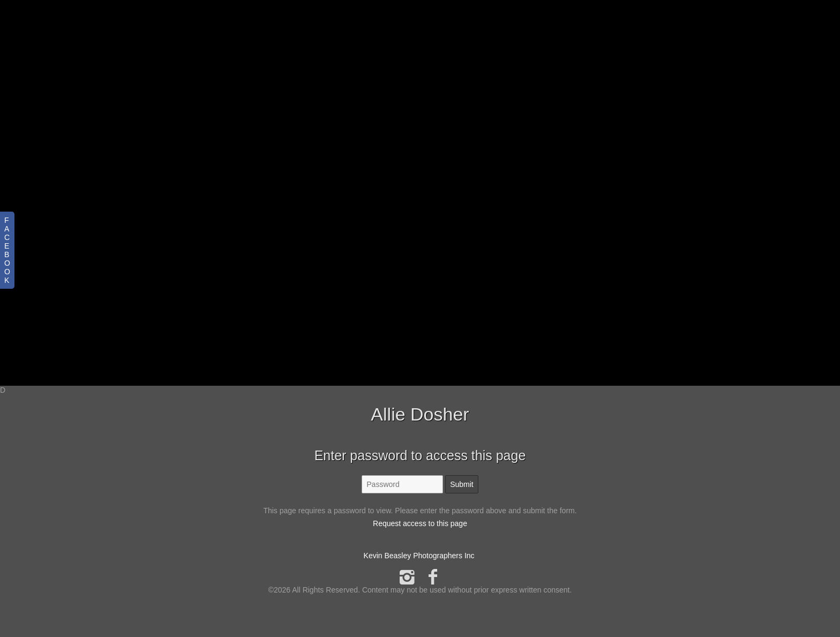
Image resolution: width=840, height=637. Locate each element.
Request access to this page (420, 523)
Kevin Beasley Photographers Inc (419, 556)
